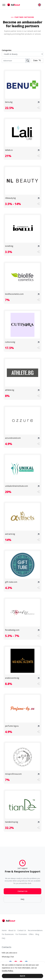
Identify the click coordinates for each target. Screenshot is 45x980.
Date (37, 61)
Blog (37, 934)
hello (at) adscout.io (9, 953)
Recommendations (35, 930)
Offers (31, 934)
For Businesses (8, 934)
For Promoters (21, 934)
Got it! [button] (22, 976)
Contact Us (22, 893)
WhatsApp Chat (8, 957)
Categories (7, 50)
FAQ (22, 901)
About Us (12, 930)
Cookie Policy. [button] (8, 971)
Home (4, 930)
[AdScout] (8, 921)
